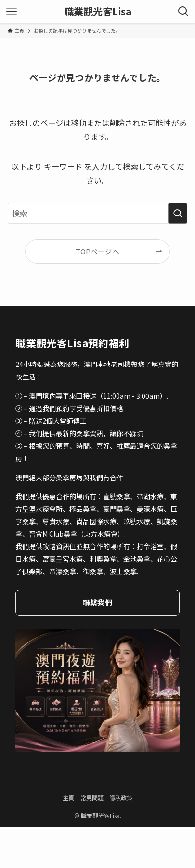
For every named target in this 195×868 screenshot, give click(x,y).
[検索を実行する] (178, 213)
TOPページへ (97, 251)
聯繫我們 (97, 602)
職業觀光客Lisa (98, 12)
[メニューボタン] (12, 12)
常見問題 (92, 798)
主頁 (68, 798)
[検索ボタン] (183, 12)
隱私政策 (121, 798)
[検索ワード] (97, 213)
